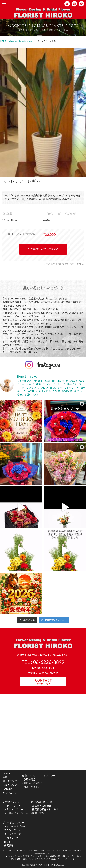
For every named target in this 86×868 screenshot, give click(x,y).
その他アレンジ (11, 802)
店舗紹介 (7, 789)
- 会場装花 (8, 845)
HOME (3, 41)
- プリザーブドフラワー (15, 813)
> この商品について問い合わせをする (64, 264)
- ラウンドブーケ (12, 830)
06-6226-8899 (49, 662)
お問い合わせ (10, 793)
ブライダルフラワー (13, 823)
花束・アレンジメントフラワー (39, 776)
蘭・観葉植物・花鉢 (41, 802)
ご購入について (11, 785)
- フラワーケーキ (12, 806)
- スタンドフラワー (13, 809)
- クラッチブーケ (12, 834)
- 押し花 (7, 842)
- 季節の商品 (29, 779)
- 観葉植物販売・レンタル (45, 809)
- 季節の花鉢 (37, 813)
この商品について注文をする (43, 249)
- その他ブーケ (10, 838)
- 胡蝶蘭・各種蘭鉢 (41, 806)
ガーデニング (10, 781)
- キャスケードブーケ (14, 826)
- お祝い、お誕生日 (32, 783)
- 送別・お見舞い (31, 787)
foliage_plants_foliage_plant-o (22, 41)
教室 (5, 777)
